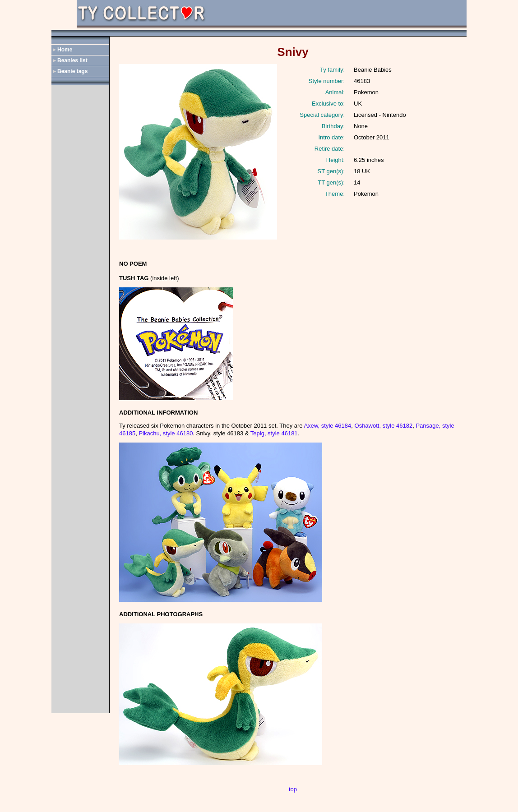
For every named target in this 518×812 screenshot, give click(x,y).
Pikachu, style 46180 (166, 433)
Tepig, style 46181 (274, 433)
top (293, 789)
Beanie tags (72, 71)
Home (65, 50)
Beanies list (72, 60)
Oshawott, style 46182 (384, 426)
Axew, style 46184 (327, 426)
